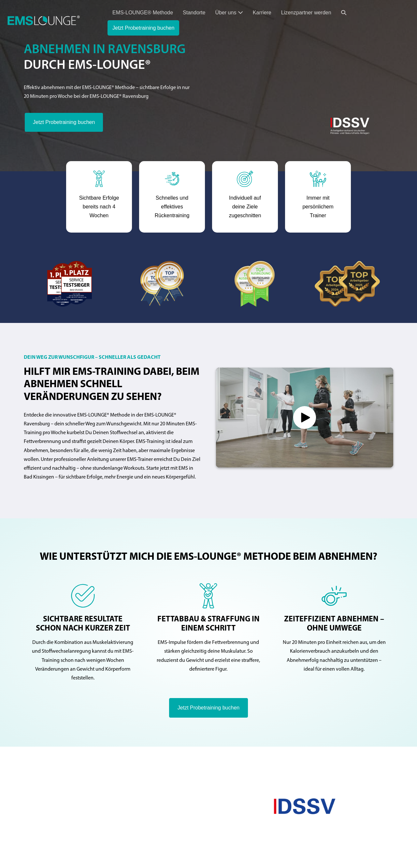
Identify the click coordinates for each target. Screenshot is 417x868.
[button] (344, 13)
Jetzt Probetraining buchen (143, 28)
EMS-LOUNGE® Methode (143, 13)
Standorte (194, 13)
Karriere (262, 13)
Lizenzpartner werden (306, 13)
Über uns (229, 13)
